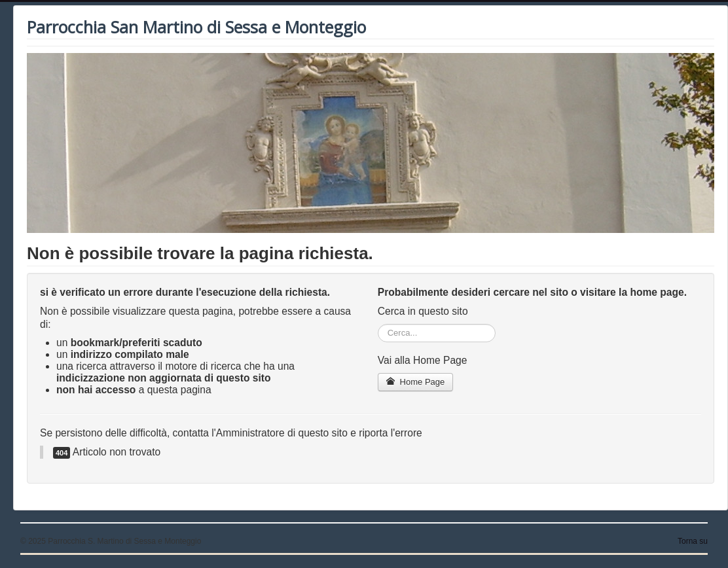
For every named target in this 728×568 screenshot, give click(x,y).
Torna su (693, 541)
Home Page (416, 382)
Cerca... (378, 324)
